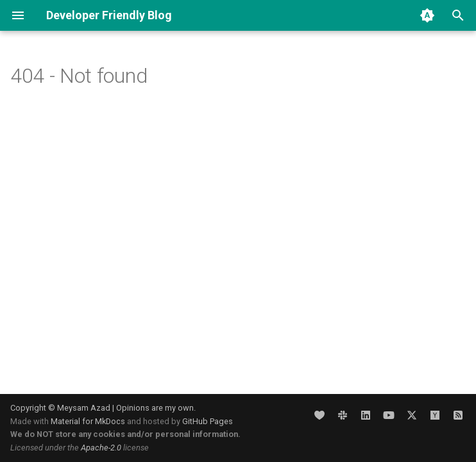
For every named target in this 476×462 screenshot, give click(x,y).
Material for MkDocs (89, 421)
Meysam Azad (84, 408)
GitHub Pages (208, 421)
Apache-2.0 (101, 448)
